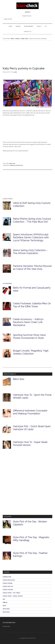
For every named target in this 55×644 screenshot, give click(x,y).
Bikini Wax (19, 379)
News (4, 606)
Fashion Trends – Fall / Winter (11, 593)
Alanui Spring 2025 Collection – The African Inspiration (30, 252)
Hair (4, 599)
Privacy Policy (6, 626)
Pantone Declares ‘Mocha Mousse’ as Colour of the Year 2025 (32, 267)
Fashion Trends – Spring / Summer (13, 596)
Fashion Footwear (8, 590)
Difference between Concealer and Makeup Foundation (30, 412)
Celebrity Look (13, 165)
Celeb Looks (12, 163)
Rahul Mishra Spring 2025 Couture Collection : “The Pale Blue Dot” (32, 220)
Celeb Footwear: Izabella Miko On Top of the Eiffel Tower (32, 305)
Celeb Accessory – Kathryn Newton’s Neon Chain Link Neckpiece (28, 322)
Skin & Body (6, 609)
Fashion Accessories (9, 580)
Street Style (6, 612)
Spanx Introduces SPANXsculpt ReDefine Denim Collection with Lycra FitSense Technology (31, 237)
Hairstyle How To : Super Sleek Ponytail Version (30, 444)
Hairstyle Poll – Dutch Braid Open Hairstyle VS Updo (32, 428)
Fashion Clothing (7, 583)
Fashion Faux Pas (8, 586)
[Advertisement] (27, 55)
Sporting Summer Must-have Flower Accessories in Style (29, 336)
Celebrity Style (7, 577)
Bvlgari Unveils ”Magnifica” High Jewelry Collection (31, 352)
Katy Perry (20, 165)
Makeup (5, 602)
